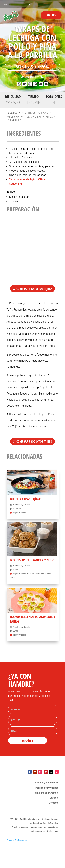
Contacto (54, 803)
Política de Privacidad (47, 788)
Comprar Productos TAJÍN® (34, 289)
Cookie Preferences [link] (17, 840)
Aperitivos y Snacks (32, 66)
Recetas (51, 15)
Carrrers (54, 798)
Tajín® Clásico (19, 513)
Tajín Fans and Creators (46, 793)
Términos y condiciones (46, 783)
